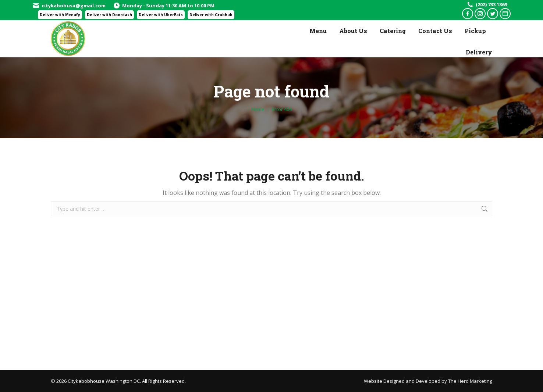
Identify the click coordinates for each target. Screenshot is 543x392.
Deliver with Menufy (60, 15)
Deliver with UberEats (161, 15)
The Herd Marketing (470, 381)
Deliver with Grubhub (211, 15)
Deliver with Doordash (109, 15)
